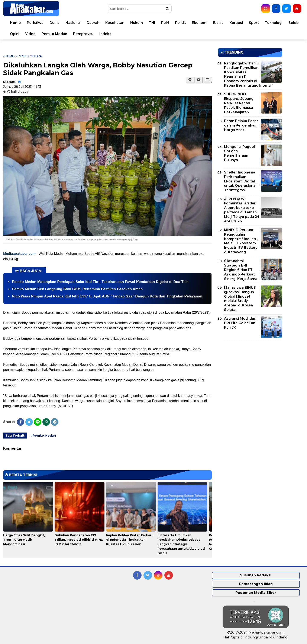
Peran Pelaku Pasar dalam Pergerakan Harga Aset (241, 125)
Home (15, 23)
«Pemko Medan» (29, 56)
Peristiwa (35, 23)
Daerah (93, 23)
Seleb (294, 23)
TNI (152, 23)
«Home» (9, 56)
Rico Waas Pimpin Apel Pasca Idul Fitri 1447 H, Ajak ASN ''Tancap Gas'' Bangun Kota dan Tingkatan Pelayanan (107, 296)
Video (30, 34)
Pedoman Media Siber (256, 593)
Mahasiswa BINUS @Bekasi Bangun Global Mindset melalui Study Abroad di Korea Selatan (240, 299)
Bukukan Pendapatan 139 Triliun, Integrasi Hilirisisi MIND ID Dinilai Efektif (79, 540)
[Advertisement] (250, 373)
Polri (165, 23)
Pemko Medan (54, 34)
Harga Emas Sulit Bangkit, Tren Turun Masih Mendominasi (24, 540)
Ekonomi (200, 23)
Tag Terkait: (15, 436)
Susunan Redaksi (256, 575)
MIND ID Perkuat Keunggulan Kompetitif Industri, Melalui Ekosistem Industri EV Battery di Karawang (241, 241)
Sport (254, 23)
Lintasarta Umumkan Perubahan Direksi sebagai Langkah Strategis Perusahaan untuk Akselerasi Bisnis (181, 544)
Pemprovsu (83, 34)
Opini (15, 34)
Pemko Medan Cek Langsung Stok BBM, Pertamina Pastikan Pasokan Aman (77, 289)
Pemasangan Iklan (256, 584)
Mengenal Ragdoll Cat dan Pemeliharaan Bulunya (240, 153)
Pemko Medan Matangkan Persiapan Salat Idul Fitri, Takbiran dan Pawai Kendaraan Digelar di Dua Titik (100, 282)
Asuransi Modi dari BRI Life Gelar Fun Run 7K (240, 323)
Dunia (54, 23)
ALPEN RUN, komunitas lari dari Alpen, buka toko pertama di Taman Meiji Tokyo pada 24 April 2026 (242, 210)
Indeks (105, 34)
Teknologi (274, 23)
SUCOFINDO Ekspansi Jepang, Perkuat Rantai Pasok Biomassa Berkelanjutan (239, 103)
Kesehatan (115, 23)
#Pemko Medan (43, 436)
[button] (207, 80)
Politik (180, 23)
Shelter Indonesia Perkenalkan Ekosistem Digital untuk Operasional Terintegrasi (240, 181)
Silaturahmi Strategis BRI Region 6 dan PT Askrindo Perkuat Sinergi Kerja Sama (241, 270)
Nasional (73, 23)
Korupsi (236, 23)
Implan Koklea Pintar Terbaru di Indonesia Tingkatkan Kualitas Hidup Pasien (130, 540)
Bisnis (218, 23)
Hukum (137, 23)
